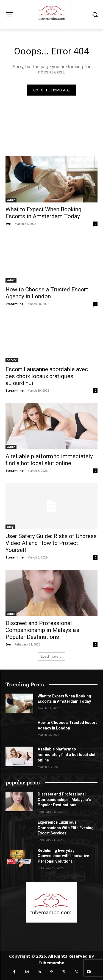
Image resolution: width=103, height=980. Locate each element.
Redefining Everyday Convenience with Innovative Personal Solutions (63, 856)
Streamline (15, 304)
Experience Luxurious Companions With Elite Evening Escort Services (66, 828)
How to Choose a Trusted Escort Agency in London (47, 293)
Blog (10, 527)
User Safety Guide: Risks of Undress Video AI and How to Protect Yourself (51, 543)
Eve (8, 224)
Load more (51, 656)
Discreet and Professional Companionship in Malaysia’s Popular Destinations (42, 630)
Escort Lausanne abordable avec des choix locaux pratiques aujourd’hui (47, 376)
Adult (11, 200)
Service (12, 360)
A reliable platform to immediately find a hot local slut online (49, 460)
